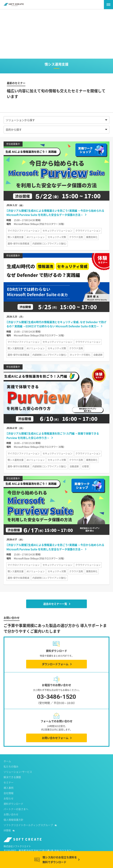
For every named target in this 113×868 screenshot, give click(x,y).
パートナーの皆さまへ (16, 809)
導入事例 (9, 788)
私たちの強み (11, 766)
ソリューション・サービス (18, 772)
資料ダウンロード (13, 804)
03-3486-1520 (57, 700)
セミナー (9, 782)
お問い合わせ (11, 814)
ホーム (7, 761)
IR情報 (7, 830)
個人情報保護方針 (13, 820)
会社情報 (9, 793)
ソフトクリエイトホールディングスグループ (28, 825)
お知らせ (9, 798)
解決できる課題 (12, 777)
